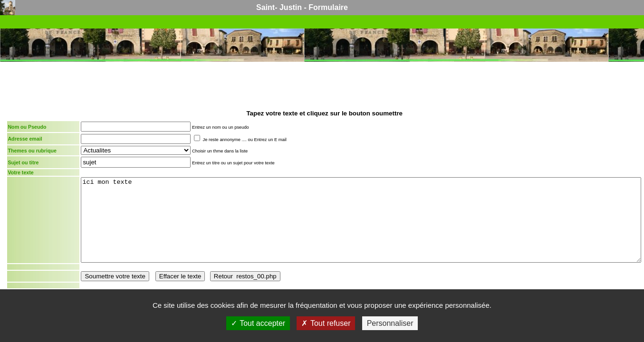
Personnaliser (390, 323)
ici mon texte (361, 220)
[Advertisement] (325, 85)
